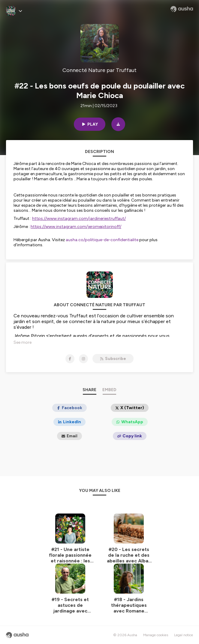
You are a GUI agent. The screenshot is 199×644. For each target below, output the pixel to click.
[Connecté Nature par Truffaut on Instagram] (83, 359)
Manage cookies (156, 635)
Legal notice (184, 635)
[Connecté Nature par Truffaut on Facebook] (70, 359)
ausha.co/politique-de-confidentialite (102, 240)
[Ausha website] (182, 9)
